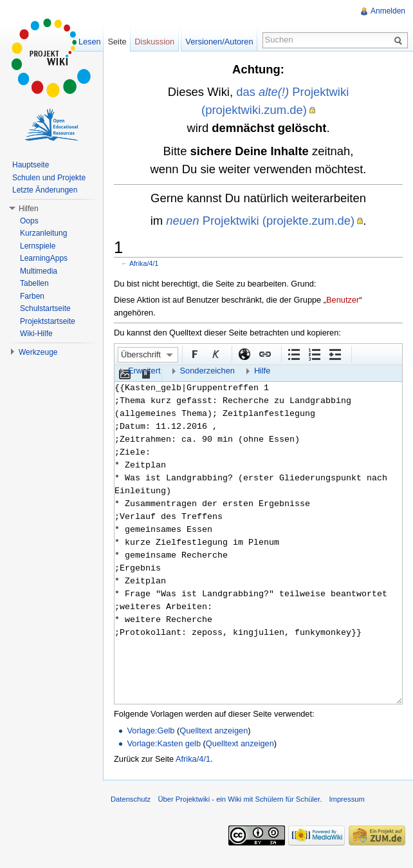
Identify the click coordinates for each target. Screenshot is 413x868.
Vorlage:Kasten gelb (164, 743)
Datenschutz (131, 799)
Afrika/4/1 (144, 263)
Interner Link (264, 354)
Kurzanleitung (43, 233)
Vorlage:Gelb (151, 731)
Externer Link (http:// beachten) (244, 354)
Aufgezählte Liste (293, 354)
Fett (194, 354)
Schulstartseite (45, 308)
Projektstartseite (48, 321)
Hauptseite (31, 165)
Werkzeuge (38, 352)
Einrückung (335, 354)
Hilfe (262, 371)
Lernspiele (38, 246)
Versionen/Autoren (219, 42)
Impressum (346, 799)
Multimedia (39, 271)
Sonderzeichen (207, 371)
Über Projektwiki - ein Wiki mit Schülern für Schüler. (240, 799)
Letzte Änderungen (45, 190)
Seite (117, 42)
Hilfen (29, 209)
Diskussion (154, 42)
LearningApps (44, 258)
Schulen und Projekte (49, 178)
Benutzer (343, 300)
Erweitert (144, 371)
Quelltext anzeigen (214, 731)
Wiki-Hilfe (36, 334)
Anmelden (388, 11)
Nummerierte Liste (314, 354)
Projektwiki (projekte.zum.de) (260, 221)
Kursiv (215, 354)
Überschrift (141, 354)
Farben (32, 296)
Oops (29, 221)
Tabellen (34, 283)
